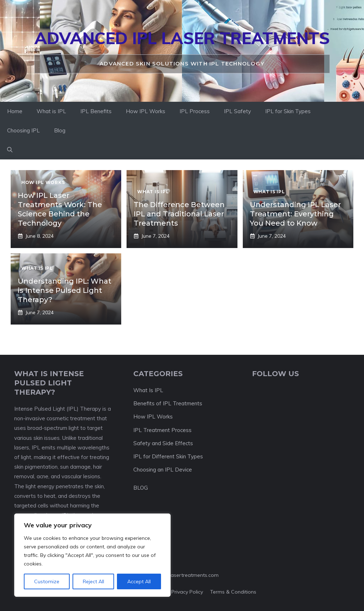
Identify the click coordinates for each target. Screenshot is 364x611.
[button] (10, 150)
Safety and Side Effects (163, 443)
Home (15, 111)
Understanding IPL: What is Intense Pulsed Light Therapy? (65, 290)
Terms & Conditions (233, 592)
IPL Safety (237, 111)
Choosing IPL (23, 130)
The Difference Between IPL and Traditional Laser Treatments (179, 214)
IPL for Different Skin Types (168, 456)
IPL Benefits (96, 111)
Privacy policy (187, 592)
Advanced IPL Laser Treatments (182, 38)
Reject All (93, 581)
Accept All (139, 581)
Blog (60, 130)
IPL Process (195, 111)
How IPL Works (146, 111)
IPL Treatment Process (162, 430)
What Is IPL (148, 390)
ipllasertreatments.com (191, 575)
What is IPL (51, 111)
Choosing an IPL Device (163, 470)
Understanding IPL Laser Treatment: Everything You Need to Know (295, 214)
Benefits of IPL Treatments (168, 403)
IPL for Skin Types (288, 111)
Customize (47, 581)
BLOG (141, 488)
